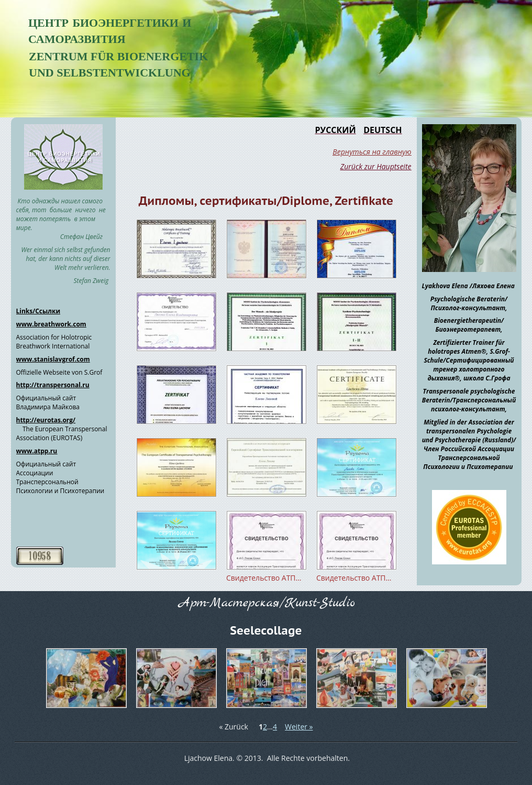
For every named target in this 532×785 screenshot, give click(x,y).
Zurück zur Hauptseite (376, 166)
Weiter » (299, 727)
